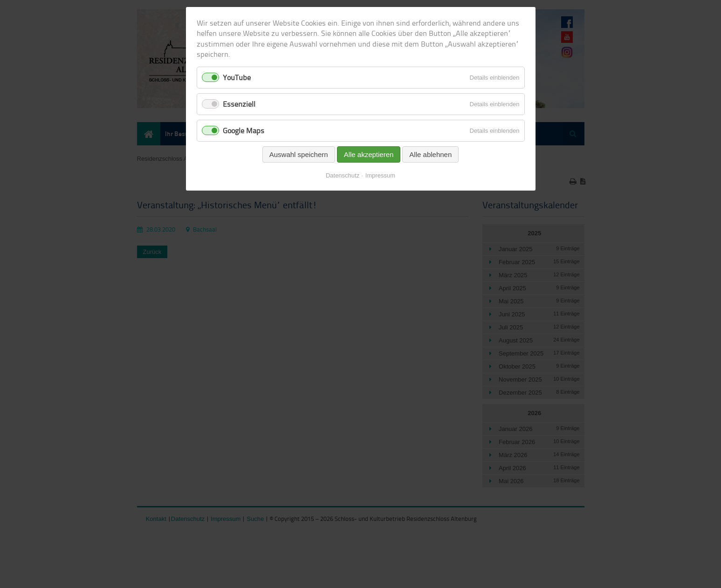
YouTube (237, 77)
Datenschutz (343, 175)
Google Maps (244, 130)
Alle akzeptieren (369, 154)
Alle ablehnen (430, 154)
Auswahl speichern (299, 154)
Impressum (380, 175)
